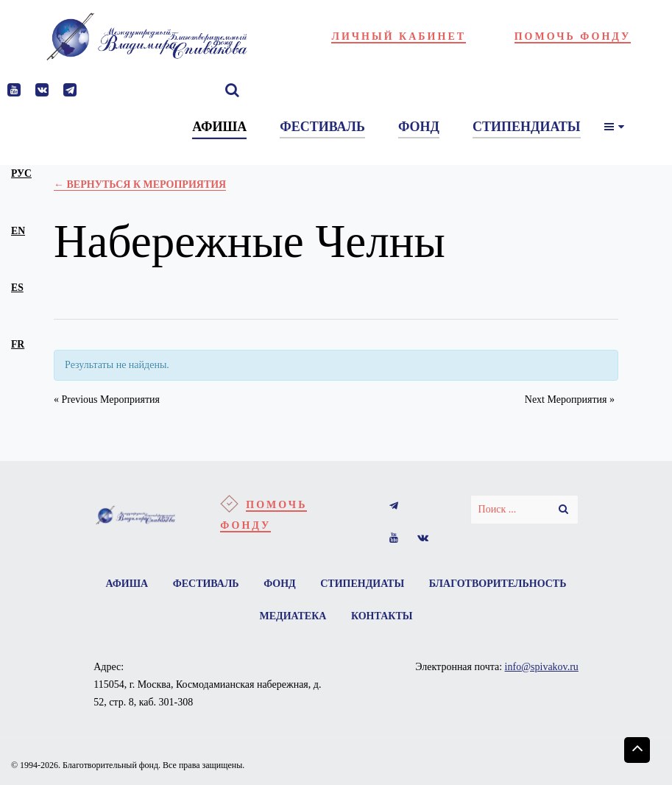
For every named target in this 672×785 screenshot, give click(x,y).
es (17, 288)
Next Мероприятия (570, 399)
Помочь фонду (573, 36)
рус (21, 173)
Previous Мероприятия (107, 399)
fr (18, 344)
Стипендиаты (362, 584)
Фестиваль (206, 584)
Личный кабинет (399, 36)
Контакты (382, 616)
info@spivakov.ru (542, 667)
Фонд (280, 584)
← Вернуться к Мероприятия (140, 184)
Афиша (127, 584)
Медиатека (293, 616)
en (18, 231)
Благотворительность (498, 584)
